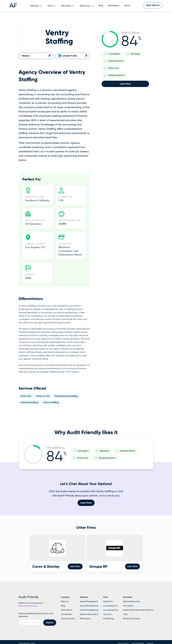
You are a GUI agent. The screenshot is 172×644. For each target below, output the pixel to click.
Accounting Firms (111, 610)
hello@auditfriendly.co (28, 606)
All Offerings (109, 619)
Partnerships (66, 614)
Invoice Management (89, 610)
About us (65, 601)
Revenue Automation (89, 614)
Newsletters (114, 5)
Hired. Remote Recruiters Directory (138, 610)
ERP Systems (85, 619)
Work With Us (153, 5)
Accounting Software (89, 606)
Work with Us (67, 610)
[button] (36, 5)
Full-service (128, 606)
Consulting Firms (110, 606)
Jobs (125, 614)
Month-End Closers (132, 619)
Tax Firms (107, 614)
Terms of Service (68, 619)
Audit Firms (108, 601)
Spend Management (89, 601)
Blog (101, 5)
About (127, 5)
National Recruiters (132, 601)
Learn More (125, 84)
